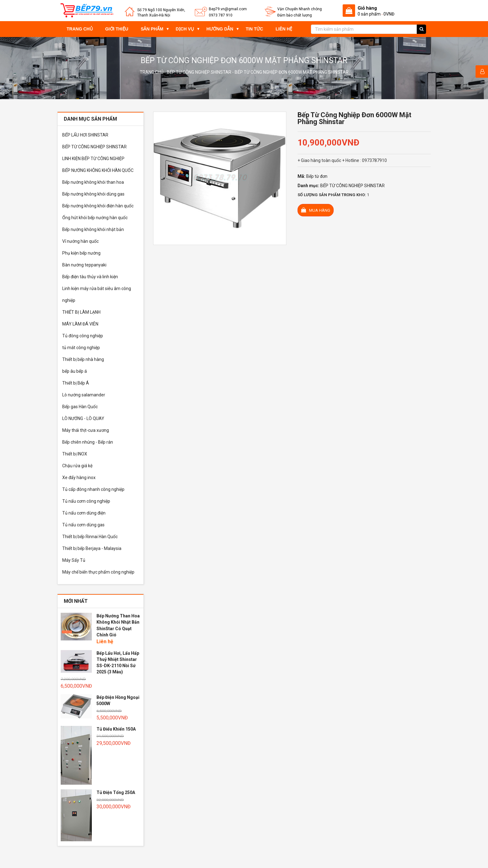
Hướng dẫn (220, 29)
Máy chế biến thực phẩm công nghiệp (98, 572)
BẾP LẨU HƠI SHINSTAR (85, 135)
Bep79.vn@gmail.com (228, 9)
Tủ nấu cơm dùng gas (83, 525)
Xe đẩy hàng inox (79, 478)
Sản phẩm (152, 29)
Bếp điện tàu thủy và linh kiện (90, 277)
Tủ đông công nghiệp (83, 336)
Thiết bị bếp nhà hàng (83, 359)
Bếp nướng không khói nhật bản (93, 229)
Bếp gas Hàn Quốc (80, 407)
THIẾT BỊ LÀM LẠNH (81, 312)
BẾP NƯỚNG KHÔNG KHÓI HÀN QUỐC (98, 170)
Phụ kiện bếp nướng (81, 253)
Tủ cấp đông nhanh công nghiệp (93, 489)
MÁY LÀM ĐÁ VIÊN (80, 324)
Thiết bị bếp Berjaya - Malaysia (92, 548)
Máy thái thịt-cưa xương (86, 430)
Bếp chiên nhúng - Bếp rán (88, 442)
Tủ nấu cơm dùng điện (84, 513)
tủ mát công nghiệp (81, 348)
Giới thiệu (117, 29)
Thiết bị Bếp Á (76, 383)
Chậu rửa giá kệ (77, 466)
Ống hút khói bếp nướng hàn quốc (95, 218)
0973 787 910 (221, 15)
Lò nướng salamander (84, 395)
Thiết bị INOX (75, 454)
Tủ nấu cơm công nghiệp (86, 501)
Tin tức (254, 29)
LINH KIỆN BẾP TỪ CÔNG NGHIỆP (93, 159)
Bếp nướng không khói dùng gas (93, 194)
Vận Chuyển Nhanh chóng (300, 9)
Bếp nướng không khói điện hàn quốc (98, 206)
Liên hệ (284, 29)
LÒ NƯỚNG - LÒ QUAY (83, 418)
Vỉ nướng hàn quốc (80, 241)
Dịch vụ (185, 29)
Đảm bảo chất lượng (295, 15)
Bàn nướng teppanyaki (84, 265)
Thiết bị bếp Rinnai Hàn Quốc (90, 537)
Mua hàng (316, 210)
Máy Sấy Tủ (74, 560)
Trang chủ (80, 29)
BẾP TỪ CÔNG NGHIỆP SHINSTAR (199, 72)
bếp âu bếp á (75, 371)
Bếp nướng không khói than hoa (93, 182)
